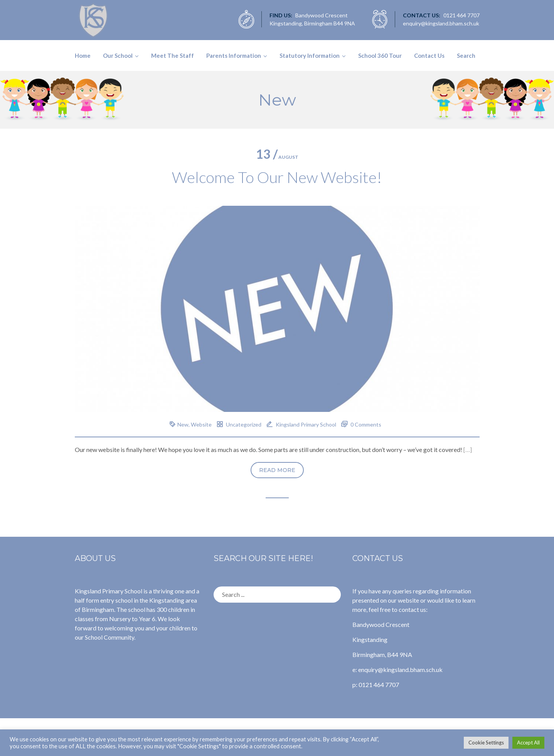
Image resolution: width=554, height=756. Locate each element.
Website (201, 424)
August (277, 157)
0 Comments (366, 424)
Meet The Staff (173, 55)
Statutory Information (310, 55)
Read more (277, 470)
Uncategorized (244, 424)
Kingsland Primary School (306, 424)
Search (466, 55)
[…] (468, 449)
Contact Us (429, 55)
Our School (118, 55)
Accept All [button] (528, 743)
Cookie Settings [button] (486, 743)
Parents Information (234, 55)
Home (83, 55)
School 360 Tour (380, 55)
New (183, 424)
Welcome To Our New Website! (277, 177)
